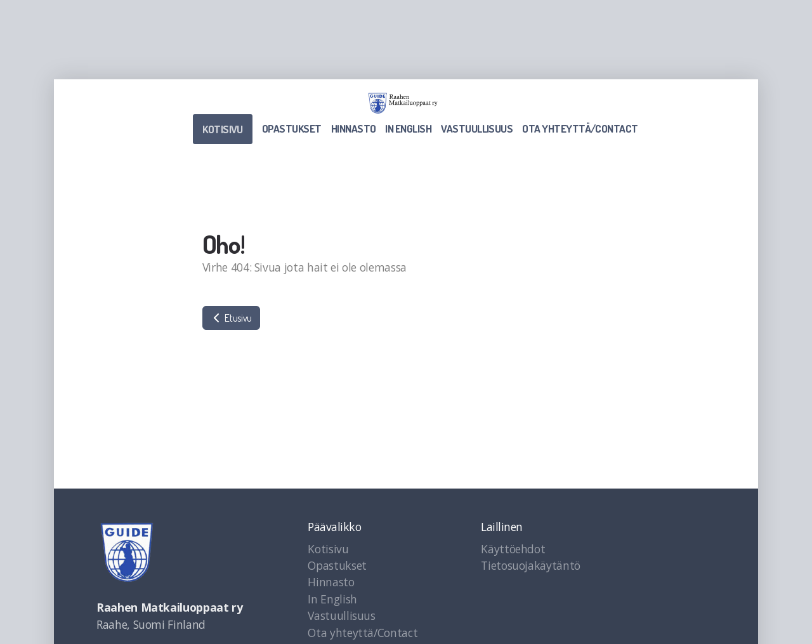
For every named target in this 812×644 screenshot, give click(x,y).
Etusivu (231, 318)
